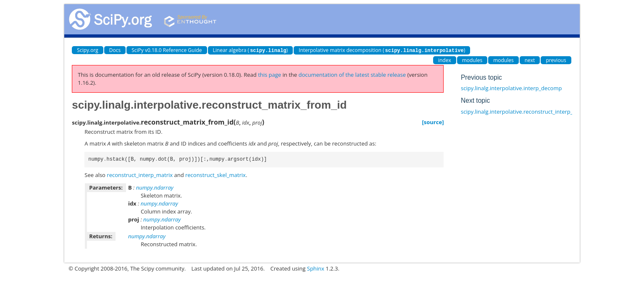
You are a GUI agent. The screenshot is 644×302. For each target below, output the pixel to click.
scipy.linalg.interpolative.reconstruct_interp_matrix (525, 111)
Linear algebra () (251, 50)
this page (269, 74)
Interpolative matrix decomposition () (382, 50)
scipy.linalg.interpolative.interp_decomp (511, 88)
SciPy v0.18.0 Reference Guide (167, 50)
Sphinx (316, 268)
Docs (115, 50)
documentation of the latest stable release (352, 74)
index (445, 60)
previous (556, 60)
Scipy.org (88, 50)
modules (472, 60)
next (530, 60)
